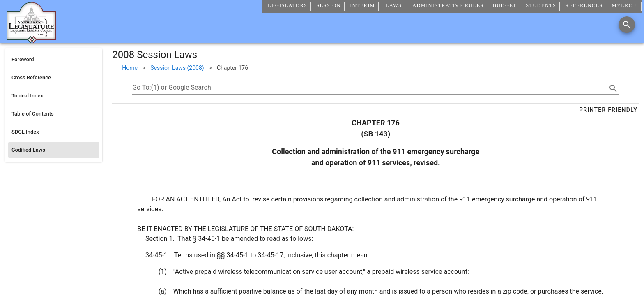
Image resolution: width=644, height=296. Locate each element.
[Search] (627, 25)
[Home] (31, 40)
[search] (613, 88)
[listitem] (54, 60)
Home (130, 68)
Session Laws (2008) (177, 68)
